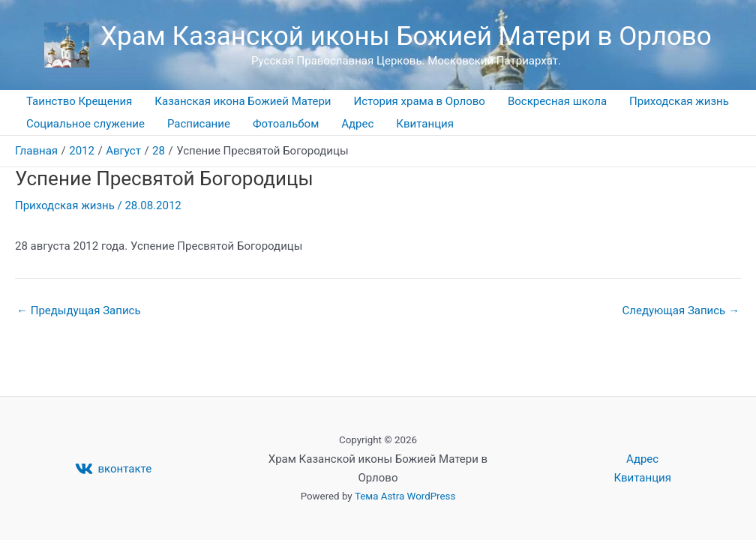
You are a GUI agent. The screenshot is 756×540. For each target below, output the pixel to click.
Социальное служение (85, 124)
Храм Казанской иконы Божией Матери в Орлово (406, 36)
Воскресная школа (557, 101)
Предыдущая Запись (79, 311)
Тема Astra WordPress (405, 496)
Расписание (199, 124)
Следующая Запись (681, 311)
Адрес (357, 124)
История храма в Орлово (420, 101)
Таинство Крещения (79, 101)
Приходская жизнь (679, 101)
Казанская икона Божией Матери (243, 101)
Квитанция (425, 124)
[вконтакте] (113, 469)
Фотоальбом (286, 124)
